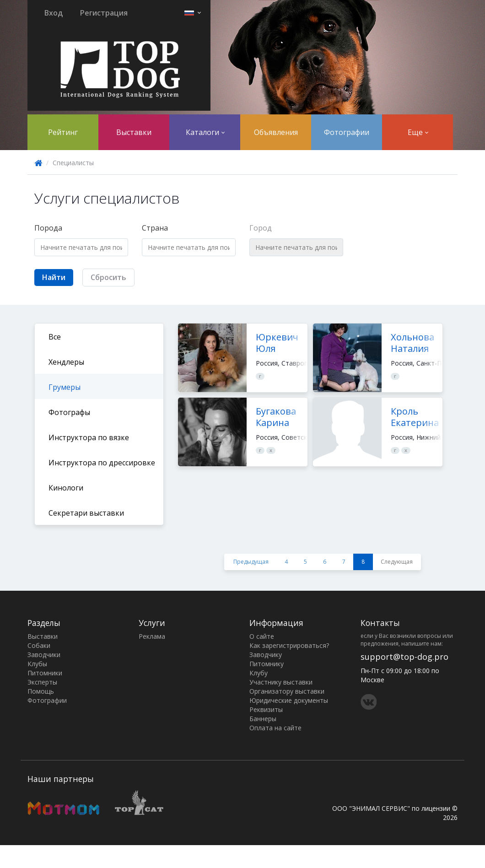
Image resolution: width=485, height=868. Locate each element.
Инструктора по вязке (89, 437)
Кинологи (66, 488)
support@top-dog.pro (404, 657)
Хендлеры (66, 362)
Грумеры (65, 387)
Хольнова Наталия (412, 343)
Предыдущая (251, 562)
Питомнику (267, 664)
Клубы (37, 664)
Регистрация (104, 13)
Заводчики (44, 655)
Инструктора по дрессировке (102, 463)
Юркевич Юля (277, 343)
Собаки (39, 645)
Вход (54, 13)
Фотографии (347, 132)
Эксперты (42, 682)
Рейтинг (63, 132)
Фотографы (69, 412)
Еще (418, 132)
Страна (155, 228)
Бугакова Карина (276, 417)
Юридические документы (289, 700)
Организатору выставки (287, 691)
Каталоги (205, 132)
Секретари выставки (86, 513)
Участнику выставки (281, 682)
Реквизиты (266, 709)
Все (55, 337)
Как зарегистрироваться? (289, 645)
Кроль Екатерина (415, 417)
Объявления (276, 132)
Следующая (397, 562)
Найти (54, 277)
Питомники (45, 673)
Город (261, 228)
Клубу (259, 673)
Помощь (41, 691)
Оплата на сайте (275, 728)
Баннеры (263, 719)
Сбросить (108, 277)
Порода (48, 228)
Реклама (152, 636)
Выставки (134, 132)
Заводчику (266, 655)
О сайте (262, 636)
